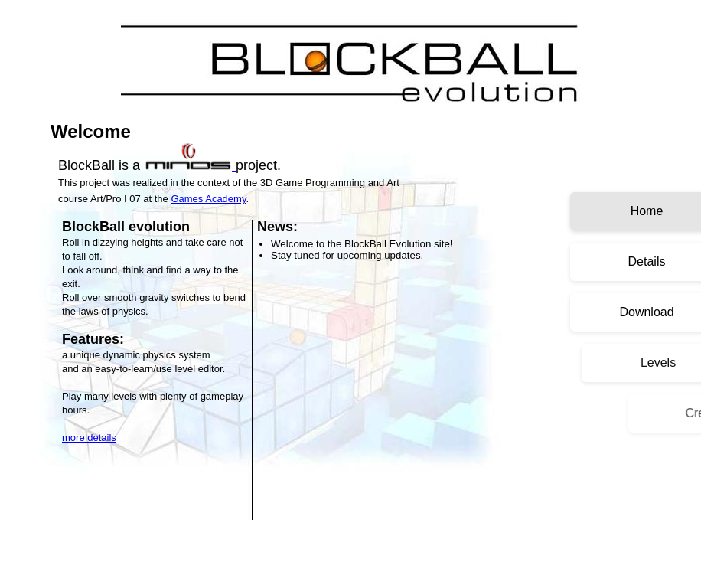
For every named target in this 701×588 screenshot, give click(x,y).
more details (89, 438)
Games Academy (208, 199)
